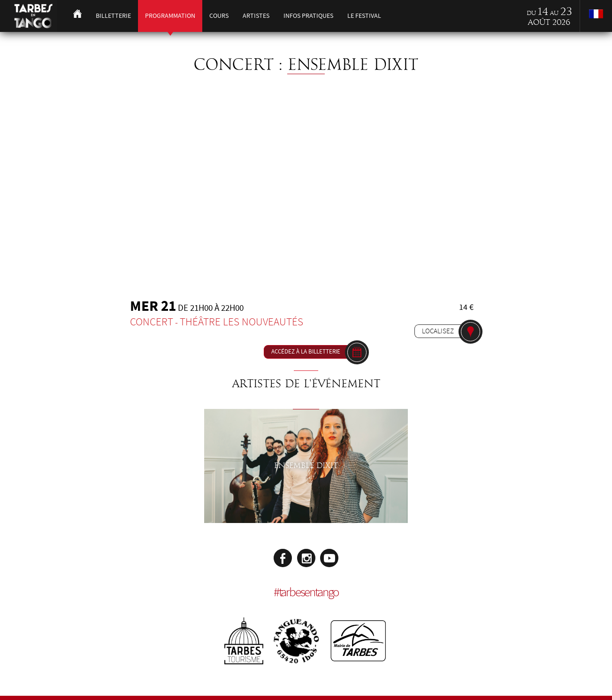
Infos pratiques (308, 16)
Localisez (438, 331)
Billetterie (113, 16)
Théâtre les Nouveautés (241, 322)
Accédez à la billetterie (306, 352)
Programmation (170, 16)
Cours (219, 16)
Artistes (256, 16)
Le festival (364, 16)
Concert (152, 322)
